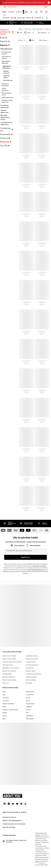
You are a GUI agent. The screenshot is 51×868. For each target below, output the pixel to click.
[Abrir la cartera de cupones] (26, 12)
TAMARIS (29, 696)
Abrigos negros (31, 661)
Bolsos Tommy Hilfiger (10, 645)
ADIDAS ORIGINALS (9, 693)
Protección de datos (14, 865)
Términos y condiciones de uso (34, 865)
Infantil (19, 12)
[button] (29, 28)
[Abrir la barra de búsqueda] (46, 18)
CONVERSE (29, 705)
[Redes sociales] (5, 793)
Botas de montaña (32, 648)
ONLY (4, 681)
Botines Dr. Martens (9, 667)
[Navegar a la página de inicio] (14, 785)
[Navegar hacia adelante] (43, 18)
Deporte (28, 25)
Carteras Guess (31, 651)
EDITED (28, 699)
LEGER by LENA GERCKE (10, 699)
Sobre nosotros (13, 862)
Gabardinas (30, 657)
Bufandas (29, 673)
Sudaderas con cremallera (11, 657)
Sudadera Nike (7, 664)
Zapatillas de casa (32, 645)
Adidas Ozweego (31, 667)
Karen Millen (30, 684)
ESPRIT (5, 702)
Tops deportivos (8, 654)
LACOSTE (6, 690)
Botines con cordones (9, 661)
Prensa (24, 862)
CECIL (4, 696)
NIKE (4, 708)
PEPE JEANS (30, 708)
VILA (4, 684)
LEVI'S (28, 690)
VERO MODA (30, 681)
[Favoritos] (41, 12)
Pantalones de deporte (33, 664)
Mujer (5, 12)
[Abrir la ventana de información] (49, 3)
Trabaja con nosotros (36, 862)
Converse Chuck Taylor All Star (12, 651)
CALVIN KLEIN (30, 693)
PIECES (28, 687)
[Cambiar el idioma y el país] (46, 7)
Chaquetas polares (32, 654)
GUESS (5, 705)
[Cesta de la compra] (46, 12)
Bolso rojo (6, 673)
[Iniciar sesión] (31, 12)
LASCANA (6, 687)
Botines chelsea (31, 670)
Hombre (11, 12)
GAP (27, 702)
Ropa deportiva (38, 25)
